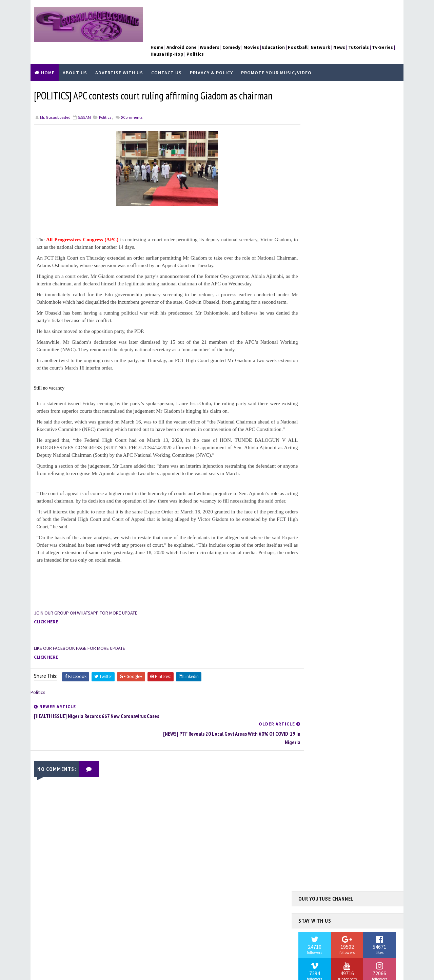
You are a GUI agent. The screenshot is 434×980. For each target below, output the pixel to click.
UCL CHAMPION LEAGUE (325, 725)
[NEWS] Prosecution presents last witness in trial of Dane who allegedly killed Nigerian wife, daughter (362, 202)
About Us (75, 57)
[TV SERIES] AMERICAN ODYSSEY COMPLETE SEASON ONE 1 (362, 315)
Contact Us (166, 57)
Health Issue (317, 599)
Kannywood (316, 622)
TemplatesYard (86, 972)
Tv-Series (314, 714)
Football (314, 553)
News (310, 645)
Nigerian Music (320, 657)
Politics (105, 102)
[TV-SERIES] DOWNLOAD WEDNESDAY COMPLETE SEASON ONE (363, 262)
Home (48, 57)
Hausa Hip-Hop (319, 588)
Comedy (312, 508)
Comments (131, 102)
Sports (312, 691)
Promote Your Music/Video (276, 57)
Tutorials (315, 703)
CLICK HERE (46, 629)
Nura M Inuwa (318, 668)
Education (315, 531)
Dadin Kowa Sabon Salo (327, 519)
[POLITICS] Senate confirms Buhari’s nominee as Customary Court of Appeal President (362, 233)
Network (314, 634)
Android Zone (318, 496)
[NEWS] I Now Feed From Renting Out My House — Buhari (347, 390)
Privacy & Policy (211, 57)
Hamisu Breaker (320, 577)
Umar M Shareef (320, 737)
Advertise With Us (119, 57)
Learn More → (57, 932)
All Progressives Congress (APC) (84, 224)
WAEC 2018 (314, 749)
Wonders (314, 760)
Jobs (309, 611)
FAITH (310, 542)
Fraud (310, 565)
